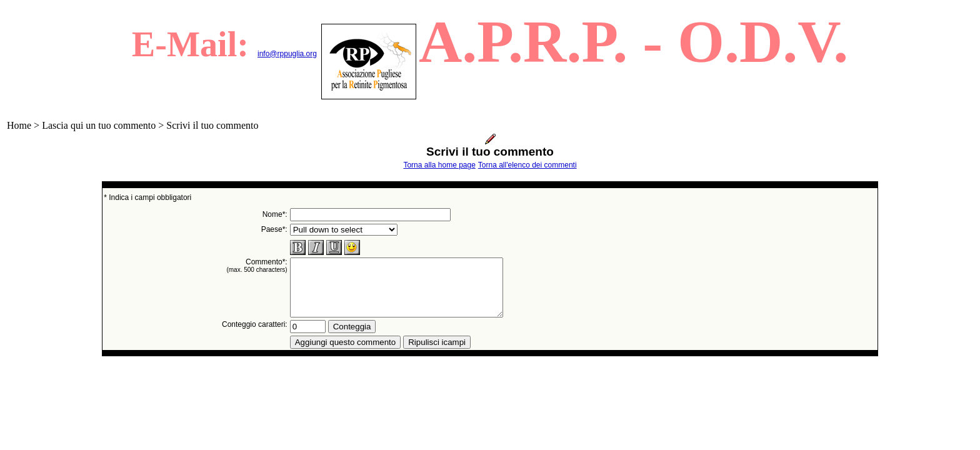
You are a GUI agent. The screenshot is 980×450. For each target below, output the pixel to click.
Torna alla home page (439, 165)
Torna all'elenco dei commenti (527, 165)
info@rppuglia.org (287, 54)
